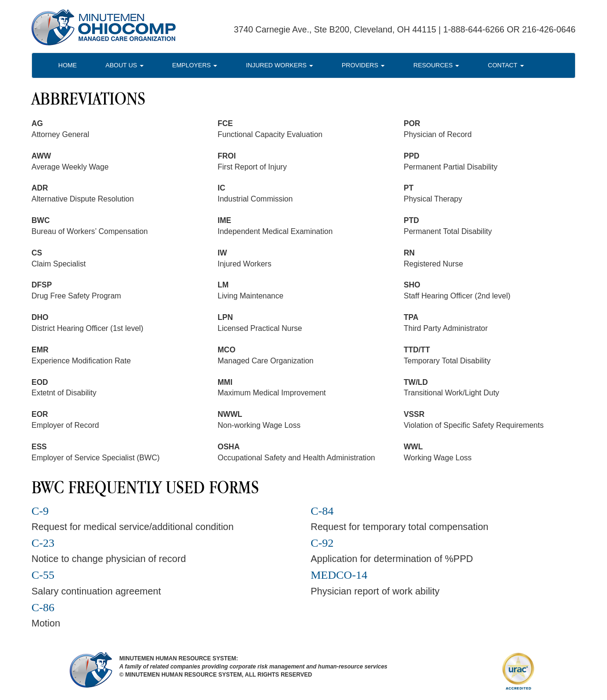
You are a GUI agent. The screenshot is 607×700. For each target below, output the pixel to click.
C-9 (40, 511)
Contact (506, 65)
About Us (125, 65)
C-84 (322, 511)
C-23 (43, 543)
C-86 (43, 607)
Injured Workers (279, 65)
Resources (436, 65)
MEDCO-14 (339, 575)
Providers (363, 65)
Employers (195, 65)
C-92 (322, 543)
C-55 (43, 575)
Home (68, 65)
